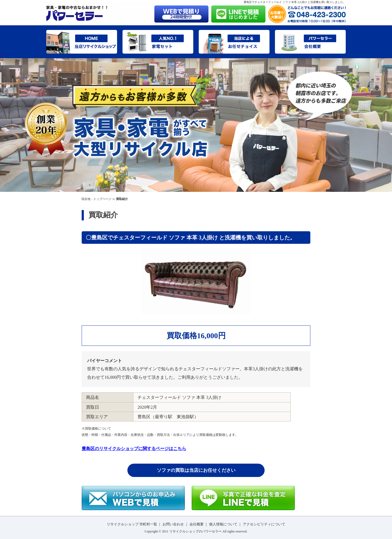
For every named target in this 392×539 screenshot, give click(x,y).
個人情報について (223, 524)
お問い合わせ (173, 524)
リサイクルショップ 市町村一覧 (132, 524)
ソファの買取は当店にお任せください (196, 470)
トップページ (102, 199)
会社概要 (197, 524)
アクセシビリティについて (264, 524)
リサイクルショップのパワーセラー (195, 531)
